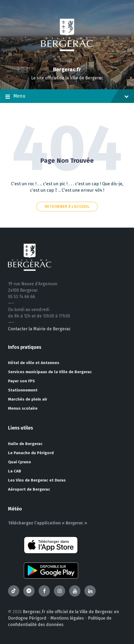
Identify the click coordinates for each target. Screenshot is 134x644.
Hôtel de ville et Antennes (34, 363)
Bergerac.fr (67, 69)
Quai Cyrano (20, 462)
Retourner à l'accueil (67, 207)
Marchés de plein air (28, 399)
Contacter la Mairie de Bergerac (39, 329)
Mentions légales (67, 618)
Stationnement (23, 390)
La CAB (15, 471)
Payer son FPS (21, 381)
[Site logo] (67, 60)
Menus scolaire (23, 408)
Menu (67, 97)
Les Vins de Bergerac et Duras (37, 480)
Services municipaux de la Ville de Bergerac (50, 372)
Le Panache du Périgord (31, 453)
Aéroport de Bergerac (29, 489)
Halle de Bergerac (25, 444)
